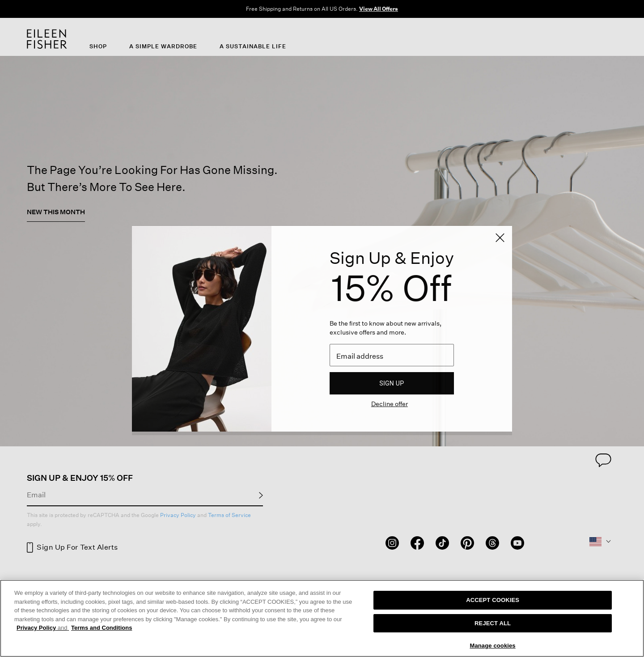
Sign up (392, 383)
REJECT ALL (493, 623)
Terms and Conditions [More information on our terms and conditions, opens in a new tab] (102, 628)
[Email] (392, 355)
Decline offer (390, 404)
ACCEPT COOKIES (493, 600)
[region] (322, 618)
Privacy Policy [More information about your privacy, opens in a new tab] (43, 628)
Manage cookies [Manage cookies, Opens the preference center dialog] (492, 646)
